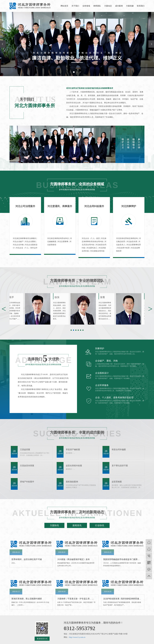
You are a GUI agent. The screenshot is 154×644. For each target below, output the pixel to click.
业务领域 (86, 6)
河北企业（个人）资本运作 (27, 248)
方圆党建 (130, 6)
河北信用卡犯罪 (124, 248)
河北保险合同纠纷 (97, 251)
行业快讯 (100, 525)
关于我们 (75, 6)
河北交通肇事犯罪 (134, 245)
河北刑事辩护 (129, 206)
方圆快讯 (54, 525)
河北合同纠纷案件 (94, 206)
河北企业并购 (18, 245)
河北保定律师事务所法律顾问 (25, 238)
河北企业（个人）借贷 (91, 238)
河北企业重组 (30, 242)
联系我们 (141, 6)
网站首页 (64, 6)
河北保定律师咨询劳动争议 (58, 238)
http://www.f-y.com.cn (77, 637)
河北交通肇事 (63, 242)
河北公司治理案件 (25, 206)
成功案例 (119, 6)
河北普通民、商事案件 (60, 206)
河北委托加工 (92, 248)
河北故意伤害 (132, 242)
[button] (74, 72)
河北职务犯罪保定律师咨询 (127, 238)
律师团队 (97, 6)
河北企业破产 (18, 242)
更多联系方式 (42, 639)
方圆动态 (108, 6)
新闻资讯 (77, 525)
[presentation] (3, 44)
